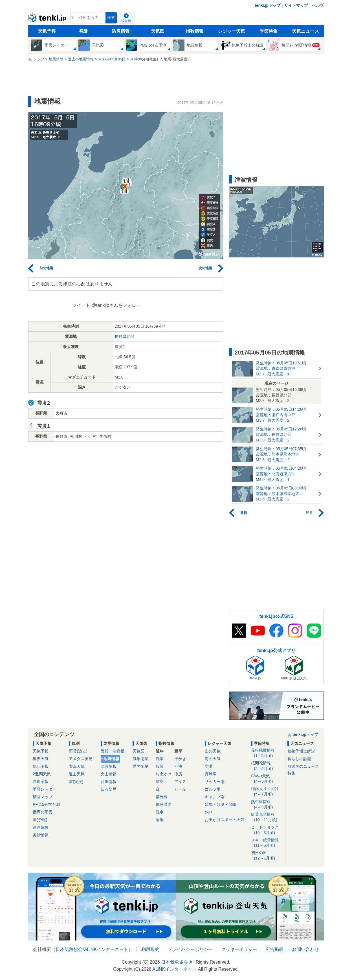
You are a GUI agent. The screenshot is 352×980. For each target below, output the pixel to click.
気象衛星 (140, 759)
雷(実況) (76, 782)
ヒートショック (267, 830)
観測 (84, 31)
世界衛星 (140, 766)
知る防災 (109, 789)
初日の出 (267, 856)
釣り (209, 812)
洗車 (160, 812)
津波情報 (109, 766)
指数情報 (195, 31)
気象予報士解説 (301, 751)
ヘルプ (318, 5)
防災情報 (121, 31)
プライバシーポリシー (190, 949)
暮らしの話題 (299, 759)
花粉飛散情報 (267, 753)
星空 (160, 782)
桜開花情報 (267, 766)
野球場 (211, 774)
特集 (291, 773)
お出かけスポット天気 (225, 820)
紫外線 (162, 797)
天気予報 (47, 31)
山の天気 (213, 751)
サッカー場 (215, 782)
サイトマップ (296, 5)
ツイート (81, 305)
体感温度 (164, 804)
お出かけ (164, 774)
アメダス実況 (81, 759)
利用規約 (150, 949)
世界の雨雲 (43, 812)
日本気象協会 (69, 949)
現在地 (126, 21)
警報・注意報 (113, 751)
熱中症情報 (267, 805)
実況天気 (77, 766)
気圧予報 (41, 766)
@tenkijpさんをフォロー (116, 305)
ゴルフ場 (213, 789)
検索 (111, 18)
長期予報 (41, 782)
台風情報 (109, 782)
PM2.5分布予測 (46, 804)
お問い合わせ (305, 949)
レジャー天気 (232, 31)
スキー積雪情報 (267, 843)
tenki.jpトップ (268, 5)
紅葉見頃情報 (267, 817)
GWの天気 (267, 779)
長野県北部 (124, 336)
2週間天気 (42, 774)
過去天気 (77, 774)
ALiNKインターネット (106, 949)
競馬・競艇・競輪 (221, 804)
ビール (180, 789)
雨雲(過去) (78, 751)
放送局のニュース (303, 766)
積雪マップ (43, 797)
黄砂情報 (41, 835)
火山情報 (109, 774)
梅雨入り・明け (267, 792)
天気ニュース (305, 31)
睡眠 (160, 820)
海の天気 (213, 759)
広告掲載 (274, 949)
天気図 (158, 31)
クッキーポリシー (239, 949)
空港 (209, 766)
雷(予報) (40, 820)
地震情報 (111, 759)
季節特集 (269, 31)
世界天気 (41, 759)
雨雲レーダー (45, 789)
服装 (160, 766)
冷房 (178, 774)
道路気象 (41, 827)
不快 (178, 766)
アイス (180, 782)
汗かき (180, 759)
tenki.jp (48, 19)
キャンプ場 (215, 797)
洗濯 (160, 759)
